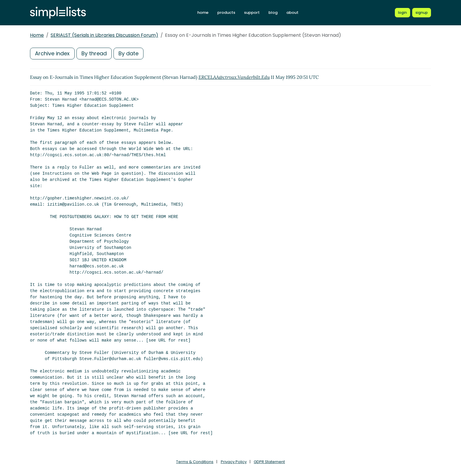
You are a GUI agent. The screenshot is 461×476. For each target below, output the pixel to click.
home (203, 13)
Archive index (52, 53)
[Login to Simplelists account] (402, 13)
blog (273, 13)
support (252, 13)
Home (37, 35)
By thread (94, 53)
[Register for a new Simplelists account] (422, 13)
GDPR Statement (269, 462)
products (226, 13)
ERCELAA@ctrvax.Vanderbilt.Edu (234, 77)
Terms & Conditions (195, 462)
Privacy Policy (234, 462)
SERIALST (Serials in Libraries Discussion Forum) (104, 35)
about (292, 13)
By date (128, 53)
